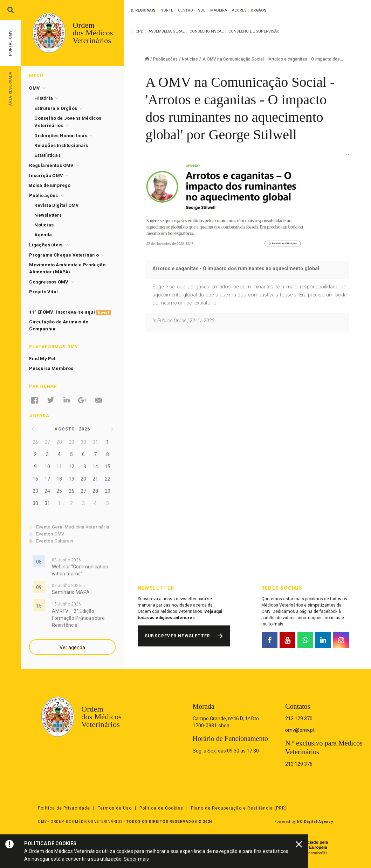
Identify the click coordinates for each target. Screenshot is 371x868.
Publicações (165, 59)
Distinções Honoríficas (61, 136)
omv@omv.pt (300, 730)
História (44, 98)
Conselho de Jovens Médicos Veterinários (68, 122)
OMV (35, 88)
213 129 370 (299, 719)
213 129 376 (299, 764)
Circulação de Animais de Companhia (59, 325)
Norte (167, 10)
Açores (239, 10)
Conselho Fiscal (207, 31)
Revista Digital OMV (57, 205)
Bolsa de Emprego (50, 185)
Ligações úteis (46, 245)
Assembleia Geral (167, 31)
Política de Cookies (161, 808)
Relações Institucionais (61, 145)
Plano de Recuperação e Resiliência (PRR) (239, 808)
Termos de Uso (115, 808)
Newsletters (48, 215)
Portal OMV (10, 43)
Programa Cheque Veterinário (64, 255)
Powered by (304, 822)
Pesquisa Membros (51, 368)
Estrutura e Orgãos (56, 108)
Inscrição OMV (46, 176)
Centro (185, 10)
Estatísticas (47, 155)
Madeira (219, 10)
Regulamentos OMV (51, 165)
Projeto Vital (43, 292)
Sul (202, 10)
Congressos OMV (49, 282)
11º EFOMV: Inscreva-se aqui (70, 312)
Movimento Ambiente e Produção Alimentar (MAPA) (67, 268)
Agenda (43, 235)
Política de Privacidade (64, 808)
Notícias (190, 59)
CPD (140, 31)
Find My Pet (42, 359)
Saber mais (136, 859)
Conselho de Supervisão (254, 31)
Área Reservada (10, 88)
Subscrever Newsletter (177, 636)
